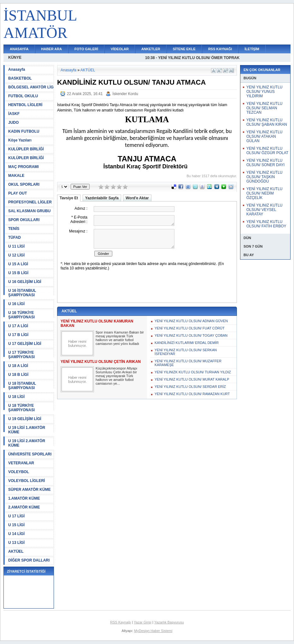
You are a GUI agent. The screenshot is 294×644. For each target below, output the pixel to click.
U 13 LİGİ (16, 543)
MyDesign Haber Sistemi (153, 631)
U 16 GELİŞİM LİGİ (25, 282)
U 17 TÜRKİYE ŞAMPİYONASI (21, 355)
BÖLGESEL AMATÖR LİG (31, 87)
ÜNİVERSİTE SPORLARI (30, 454)
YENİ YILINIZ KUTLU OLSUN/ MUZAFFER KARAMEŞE (188, 363)
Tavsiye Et (69, 198)
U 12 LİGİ (16, 255)
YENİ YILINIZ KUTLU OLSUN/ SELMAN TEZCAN (264, 108)
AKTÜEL (16, 551)
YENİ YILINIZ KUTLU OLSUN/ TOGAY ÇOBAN (191, 335)
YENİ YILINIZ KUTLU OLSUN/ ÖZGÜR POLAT (267, 151)
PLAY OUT (18, 193)
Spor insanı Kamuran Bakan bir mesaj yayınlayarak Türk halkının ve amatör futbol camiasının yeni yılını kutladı (120, 338)
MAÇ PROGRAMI (24, 167)
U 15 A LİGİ (18, 264)
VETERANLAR (21, 463)
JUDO (13, 123)
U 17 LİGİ (16, 516)
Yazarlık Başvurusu (169, 622)
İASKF (14, 114)
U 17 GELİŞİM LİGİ (25, 344)
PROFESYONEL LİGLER (30, 202)
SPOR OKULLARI (24, 220)
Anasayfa (17, 69)
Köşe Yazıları (20, 140)
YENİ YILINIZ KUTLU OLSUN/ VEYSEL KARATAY (264, 210)
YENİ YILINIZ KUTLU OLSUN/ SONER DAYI (265, 163)
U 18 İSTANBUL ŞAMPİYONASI (22, 386)
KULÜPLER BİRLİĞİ (26, 149)
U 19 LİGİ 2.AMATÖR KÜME (27, 443)
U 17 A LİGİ (18, 326)
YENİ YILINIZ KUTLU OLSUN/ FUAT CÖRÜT (190, 328)
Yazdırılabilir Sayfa (102, 198)
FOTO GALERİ (86, 49)
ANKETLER (151, 49)
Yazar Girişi (143, 622)
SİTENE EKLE (184, 49)
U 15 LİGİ (16, 525)
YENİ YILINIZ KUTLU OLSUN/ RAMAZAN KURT (192, 394)
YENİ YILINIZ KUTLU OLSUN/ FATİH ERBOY (266, 224)
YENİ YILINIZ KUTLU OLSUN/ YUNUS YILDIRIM (264, 92)
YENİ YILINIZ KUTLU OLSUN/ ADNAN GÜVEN (191, 321)
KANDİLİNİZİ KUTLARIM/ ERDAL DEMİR (187, 343)
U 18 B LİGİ (18, 375)
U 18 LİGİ (16, 397)
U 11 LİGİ (16, 246)
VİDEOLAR (120, 49)
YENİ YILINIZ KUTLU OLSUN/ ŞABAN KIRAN (267, 122)
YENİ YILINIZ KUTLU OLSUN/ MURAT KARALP (192, 379)
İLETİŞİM (252, 49)
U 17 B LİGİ (18, 335)
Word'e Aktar (137, 198)
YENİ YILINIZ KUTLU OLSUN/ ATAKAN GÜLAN (264, 136)
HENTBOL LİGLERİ (25, 105)
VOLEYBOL (19, 472)
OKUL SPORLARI (24, 184)
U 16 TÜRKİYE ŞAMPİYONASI (21, 315)
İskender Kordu (125, 94)
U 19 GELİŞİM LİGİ (25, 419)
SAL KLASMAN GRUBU (29, 211)
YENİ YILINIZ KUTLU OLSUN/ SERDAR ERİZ (190, 387)
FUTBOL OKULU (23, 96)
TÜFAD (15, 238)
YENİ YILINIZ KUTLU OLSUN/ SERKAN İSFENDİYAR (186, 352)
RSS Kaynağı (121, 622)
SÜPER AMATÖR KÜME (29, 490)
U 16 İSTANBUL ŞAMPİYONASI (22, 293)
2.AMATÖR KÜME (24, 507)
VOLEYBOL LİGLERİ (26, 481)
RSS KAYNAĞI (220, 49)
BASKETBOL (20, 78)
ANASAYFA (19, 49)
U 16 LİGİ (16, 304)
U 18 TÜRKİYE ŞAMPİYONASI (21, 408)
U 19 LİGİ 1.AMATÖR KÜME (27, 430)
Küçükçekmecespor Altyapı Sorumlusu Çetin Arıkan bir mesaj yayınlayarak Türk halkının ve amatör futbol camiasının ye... (116, 376)
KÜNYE (15, 57)
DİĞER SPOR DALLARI (29, 560)
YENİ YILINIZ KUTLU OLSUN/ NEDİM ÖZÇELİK (264, 193)
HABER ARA (52, 49)
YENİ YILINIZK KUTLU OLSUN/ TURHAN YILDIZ (193, 372)
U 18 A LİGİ (18, 366)
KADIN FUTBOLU (24, 131)
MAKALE (16, 176)
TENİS (14, 229)
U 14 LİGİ (16, 534)
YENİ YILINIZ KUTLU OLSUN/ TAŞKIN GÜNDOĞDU (264, 177)
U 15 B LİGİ (18, 273)
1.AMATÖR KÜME (24, 498)
